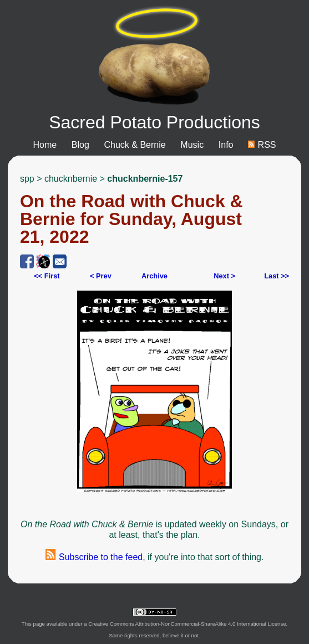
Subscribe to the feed (94, 557)
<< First (47, 276)
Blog (80, 145)
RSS (262, 145)
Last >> (277, 276)
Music (192, 145)
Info (226, 145)
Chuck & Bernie (135, 145)
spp (27, 179)
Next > (224, 276)
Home (45, 145)
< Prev (101, 276)
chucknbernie (71, 179)
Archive (154, 276)
